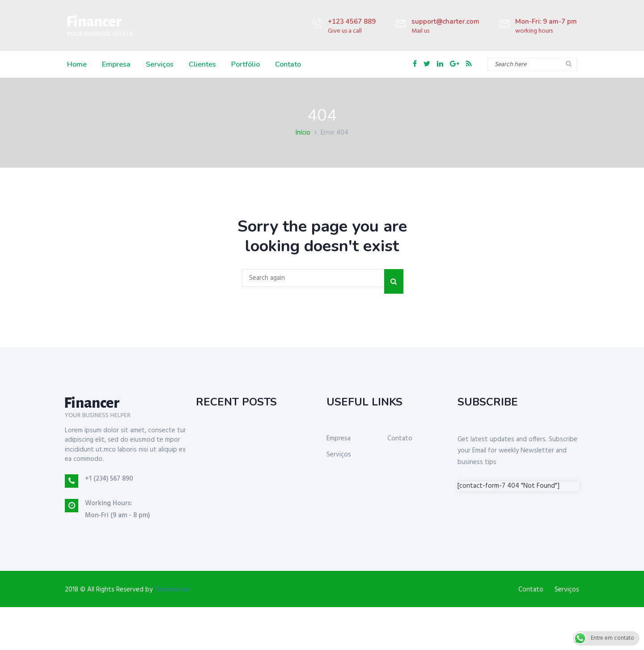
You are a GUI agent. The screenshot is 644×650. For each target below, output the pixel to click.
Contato (288, 64)
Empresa (116, 64)
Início (303, 133)
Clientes (202, 64)
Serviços (160, 64)
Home (77, 64)
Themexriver (172, 590)
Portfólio (246, 64)
